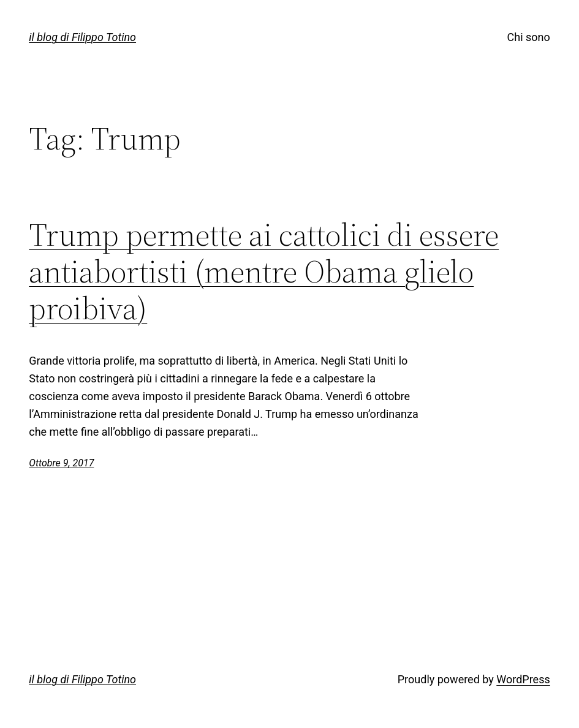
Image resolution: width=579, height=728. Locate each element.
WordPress (523, 679)
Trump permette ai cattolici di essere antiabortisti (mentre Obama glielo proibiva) (264, 271)
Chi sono (529, 37)
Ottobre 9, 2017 (61, 463)
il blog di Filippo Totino (82, 37)
